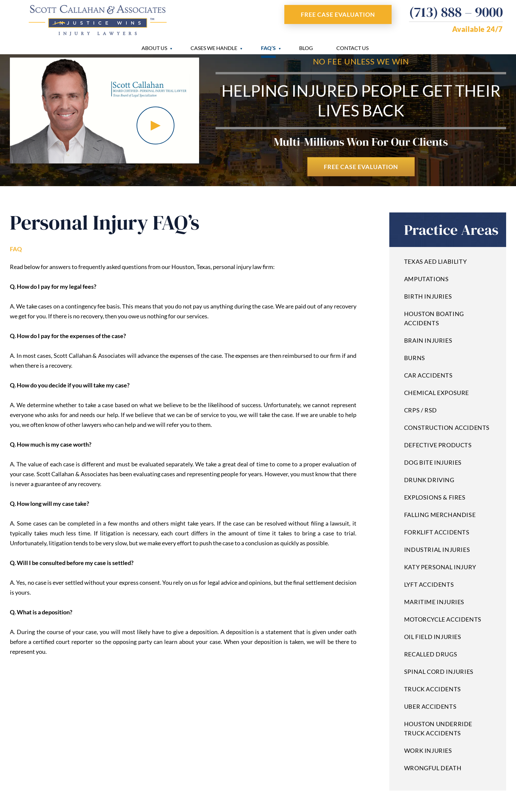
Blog (306, 48)
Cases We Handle (214, 48)
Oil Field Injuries (433, 637)
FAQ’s (268, 48)
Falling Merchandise (440, 515)
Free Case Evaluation (338, 14)
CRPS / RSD (421, 410)
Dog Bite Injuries (433, 462)
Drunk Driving (429, 480)
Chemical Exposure (437, 393)
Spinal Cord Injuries (439, 672)
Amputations (426, 279)
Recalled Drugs (431, 654)
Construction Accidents (447, 428)
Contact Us (352, 48)
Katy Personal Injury (440, 567)
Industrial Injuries (437, 550)
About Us (154, 48)
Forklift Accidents (437, 532)
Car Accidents (428, 375)
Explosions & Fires (435, 497)
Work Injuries (428, 750)
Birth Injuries (428, 296)
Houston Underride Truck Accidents (438, 728)
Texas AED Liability (435, 261)
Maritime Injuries (434, 602)
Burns (415, 358)
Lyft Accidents (429, 584)
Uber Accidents (430, 706)
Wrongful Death (433, 768)
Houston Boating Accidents (434, 318)
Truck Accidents (433, 689)
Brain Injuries (428, 340)
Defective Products (438, 445)
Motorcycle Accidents (443, 619)
